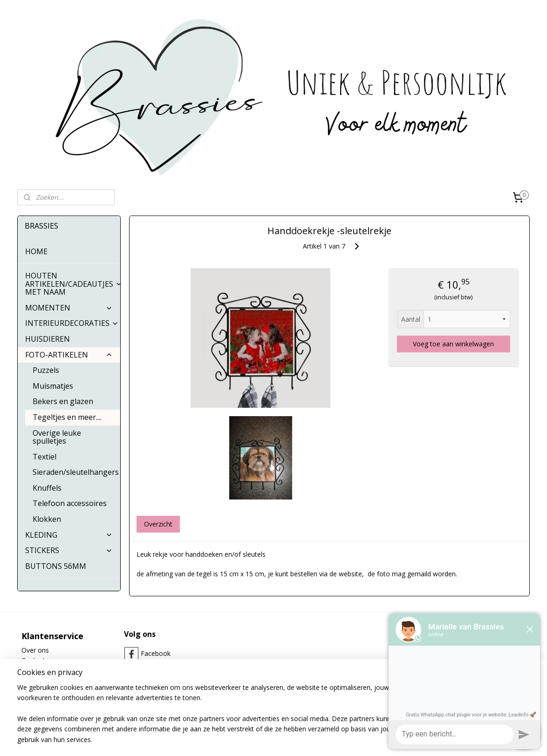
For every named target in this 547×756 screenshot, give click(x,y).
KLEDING (69, 535)
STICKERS (69, 550)
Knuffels (47, 488)
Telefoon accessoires (70, 503)
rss (252, 739)
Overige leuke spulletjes (57, 437)
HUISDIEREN (48, 339)
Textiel (44, 457)
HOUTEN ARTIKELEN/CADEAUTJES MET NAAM (73, 284)
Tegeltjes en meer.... (67, 417)
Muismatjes (53, 386)
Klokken (47, 519)
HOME (36, 251)
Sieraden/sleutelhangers (76, 472)
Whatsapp (156, 698)
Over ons (35, 650)
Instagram (156, 668)
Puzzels (46, 370)
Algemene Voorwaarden (58, 671)
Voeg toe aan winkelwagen (453, 344)
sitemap (232, 739)
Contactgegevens (48, 660)
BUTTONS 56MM (56, 566)
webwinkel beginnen (287, 739)
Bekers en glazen (63, 401)
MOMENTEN (69, 308)
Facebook (156, 653)
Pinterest (154, 683)
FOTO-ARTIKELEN (69, 355)
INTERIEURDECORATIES (72, 323)
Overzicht (158, 524)
